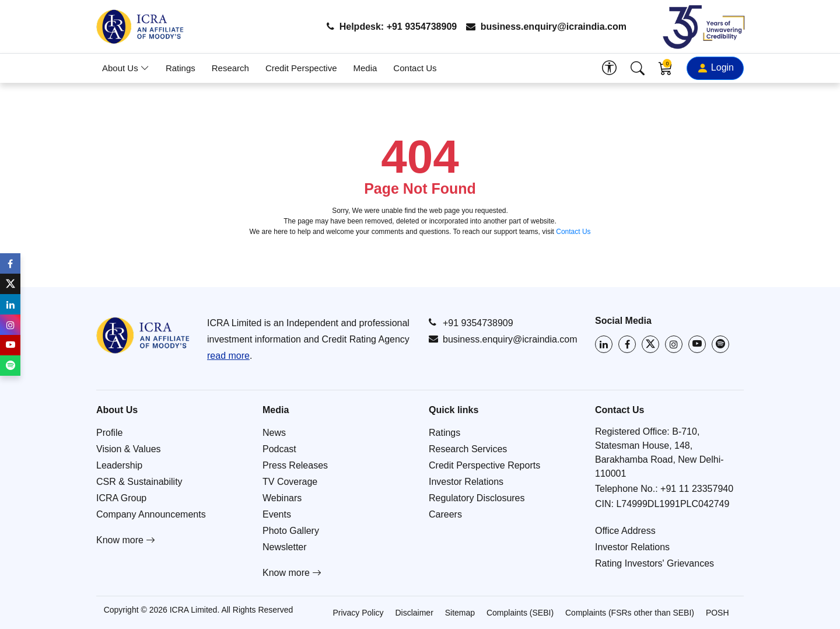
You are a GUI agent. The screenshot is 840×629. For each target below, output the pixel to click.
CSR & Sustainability (139, 482)
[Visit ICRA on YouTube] (697, 344)
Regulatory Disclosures (477, 498)
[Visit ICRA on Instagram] (674, 344)
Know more (126, 540)
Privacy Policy (358, 613)
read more (228, 356)
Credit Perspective (301, 68)
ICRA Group (121, 498)
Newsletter (285, 547)
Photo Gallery (291, 531)
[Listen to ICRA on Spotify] (720, 344)
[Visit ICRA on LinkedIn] (604, 344)
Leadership (119, 465)
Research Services (468, 449)
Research (230, 68)
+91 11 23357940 (697, 489)
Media (365, 68)
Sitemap (460, 613)
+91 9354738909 (471, 323)
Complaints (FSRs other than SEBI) (630, 613)
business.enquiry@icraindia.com (546, 27)
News (274, 433)
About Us (126, 68)
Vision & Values (129, 449)
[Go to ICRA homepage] (143, 335)
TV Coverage (290, 482)
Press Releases (295, 465)
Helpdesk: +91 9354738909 (392, 27)
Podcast (279, 449)
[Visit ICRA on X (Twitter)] (650, 344)
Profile (109, 433)
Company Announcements (151, 514)
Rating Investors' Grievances (654, 563)
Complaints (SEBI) (520, 613)
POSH (717, 613)
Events (277, 514)
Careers (445, 514)
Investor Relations (466, 482)
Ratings (181, 68)
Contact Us (415, 68)
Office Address (625, 531)
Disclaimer (414, 613)
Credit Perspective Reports (484, 465)
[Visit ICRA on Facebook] (627, 344)
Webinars (282, 498)
